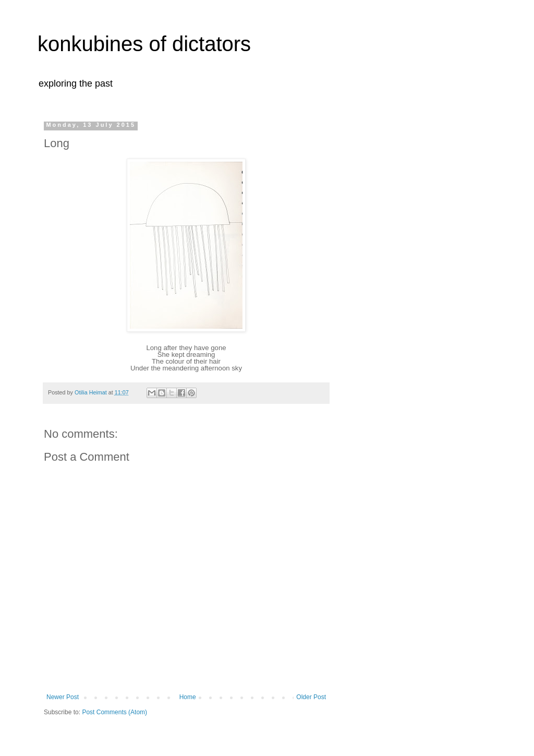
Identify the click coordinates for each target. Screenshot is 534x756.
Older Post (311, 697)
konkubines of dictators (144, 44)
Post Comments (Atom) (114, 712)
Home (188, 697)
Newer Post (63, 697)
